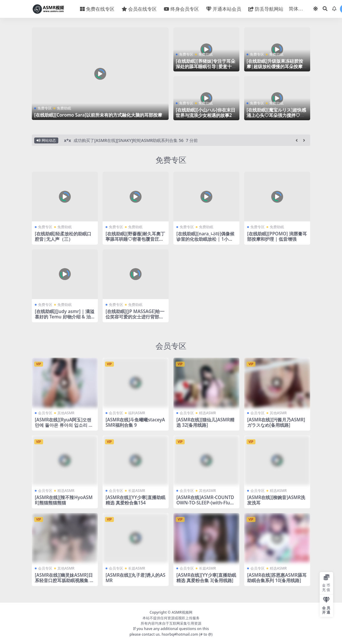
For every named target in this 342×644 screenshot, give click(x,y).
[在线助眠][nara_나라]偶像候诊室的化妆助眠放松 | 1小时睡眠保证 (205, 239)
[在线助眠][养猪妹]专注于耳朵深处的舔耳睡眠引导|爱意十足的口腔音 (206, 66)
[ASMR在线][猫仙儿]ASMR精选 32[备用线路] (205, 422)
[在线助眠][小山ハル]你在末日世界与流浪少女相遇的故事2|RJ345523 (205, 115)
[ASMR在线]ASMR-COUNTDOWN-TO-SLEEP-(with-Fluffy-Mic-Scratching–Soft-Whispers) (206, 505)
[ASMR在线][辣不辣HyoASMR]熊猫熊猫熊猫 (64, 500)
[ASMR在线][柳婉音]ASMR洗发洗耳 (276, 500)
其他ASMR (66, 413)
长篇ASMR (137, 491)
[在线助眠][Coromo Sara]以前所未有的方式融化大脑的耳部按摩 (98, 115)
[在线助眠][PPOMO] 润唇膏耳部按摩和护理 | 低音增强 (277, 236)
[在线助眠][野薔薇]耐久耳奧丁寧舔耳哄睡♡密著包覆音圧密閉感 (135, 239)
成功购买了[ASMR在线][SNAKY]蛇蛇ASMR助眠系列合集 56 (128, 140)
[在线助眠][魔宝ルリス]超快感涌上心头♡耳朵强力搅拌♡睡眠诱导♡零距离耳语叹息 (276, 115)
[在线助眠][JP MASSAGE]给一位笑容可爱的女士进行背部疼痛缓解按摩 (135, 317)
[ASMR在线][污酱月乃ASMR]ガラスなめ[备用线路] (276, 422)
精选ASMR (207, 413)
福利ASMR (137, 413)
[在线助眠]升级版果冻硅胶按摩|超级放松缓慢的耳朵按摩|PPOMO (276, 66)
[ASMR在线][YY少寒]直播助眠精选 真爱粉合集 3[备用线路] (206, 578)
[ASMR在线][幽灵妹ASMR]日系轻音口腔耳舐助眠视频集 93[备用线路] (65, 580)
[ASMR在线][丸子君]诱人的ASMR (135, 578)
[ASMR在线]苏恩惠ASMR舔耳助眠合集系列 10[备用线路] (277, 578)
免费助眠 (64, 108)
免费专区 (45, 108)
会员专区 (171, 346)
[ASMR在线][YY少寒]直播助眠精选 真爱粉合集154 (135, 500)
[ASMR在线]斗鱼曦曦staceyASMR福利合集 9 (135, 422)
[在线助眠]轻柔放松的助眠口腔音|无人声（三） (63, 236)
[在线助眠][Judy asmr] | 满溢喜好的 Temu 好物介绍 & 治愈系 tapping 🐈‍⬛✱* (65, 317)
